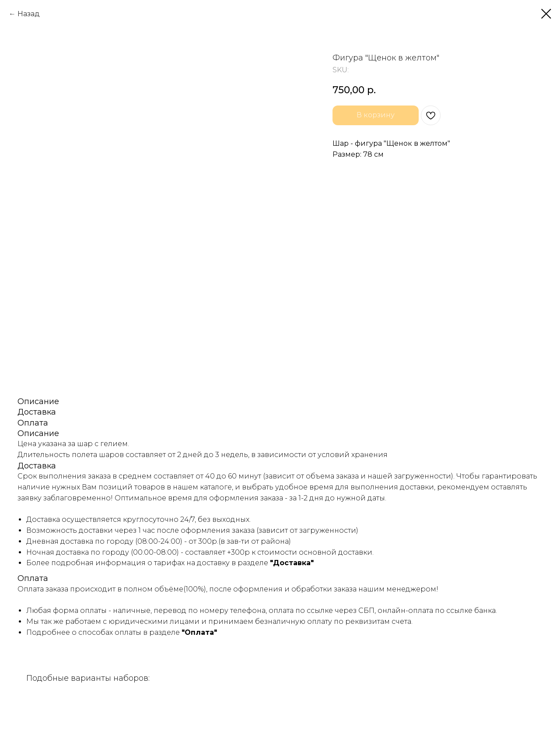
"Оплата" (199, 632)
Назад (29, 14)
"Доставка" (292, 563)
